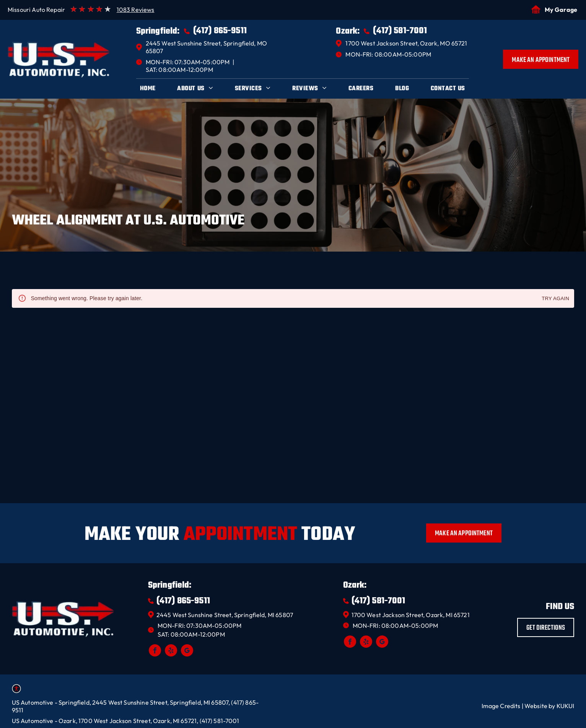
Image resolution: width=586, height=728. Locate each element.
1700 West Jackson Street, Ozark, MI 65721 (411, 615)
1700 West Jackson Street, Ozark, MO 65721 (406, 43)
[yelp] (171, 651)
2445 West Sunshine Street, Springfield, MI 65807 (225, 615)
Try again (555, 299)
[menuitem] (148, 89)
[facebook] (155, 651)
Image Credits (501, 706)
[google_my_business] (187, 651)
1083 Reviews (136, 10)
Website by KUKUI (549, 706)
